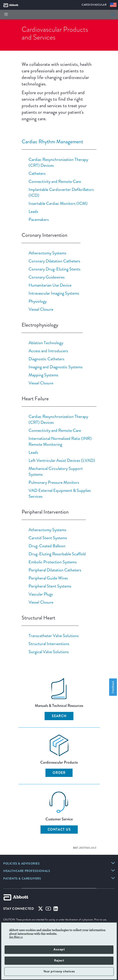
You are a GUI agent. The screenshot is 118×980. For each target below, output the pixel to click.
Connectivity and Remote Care (55, 181)
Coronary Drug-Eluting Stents (54, 269)
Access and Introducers (48, 351)
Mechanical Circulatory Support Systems (56, 471)
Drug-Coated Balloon (47, 546)
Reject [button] (59, 961)
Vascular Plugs (41, 594)
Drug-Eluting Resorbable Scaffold (57, 554)
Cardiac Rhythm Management (52, 142)
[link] (22, 864)
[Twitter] (40, 910)
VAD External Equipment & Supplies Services (60, 493)
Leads (33, 211)
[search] (113, 15)
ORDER (59, 773)
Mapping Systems (43, 375)
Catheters (37, 173)
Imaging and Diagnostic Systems (56, 367)
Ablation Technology (46, 343)
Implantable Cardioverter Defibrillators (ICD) (61, 192)
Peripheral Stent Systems (50, 586)
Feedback (113, 687)
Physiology (38, 301)
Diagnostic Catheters (46, 359)
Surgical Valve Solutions (49, 652)
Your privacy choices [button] (59, 972)
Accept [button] (59, 950)
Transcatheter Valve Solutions (54, 636)
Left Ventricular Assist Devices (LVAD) (62, 460)
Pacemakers (39, 219)
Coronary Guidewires (47, 277)
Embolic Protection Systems (53, 562)
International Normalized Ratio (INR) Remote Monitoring (60, 441)
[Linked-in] (56, 910)
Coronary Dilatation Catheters (54, 261)
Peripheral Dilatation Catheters (55, 570)
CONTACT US (59, 829)
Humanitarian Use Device (50, 285)
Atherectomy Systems (47, 253)
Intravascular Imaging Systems (54, 293)
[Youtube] (48, 910)
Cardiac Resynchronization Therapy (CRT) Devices (58, 162)
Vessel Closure (41, 309)
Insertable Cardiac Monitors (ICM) (58, 203)
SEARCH (59, 716)
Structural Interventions (49, 644)
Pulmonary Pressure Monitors (54, 482)
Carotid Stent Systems (48, 538)
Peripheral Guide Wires (48, 578)
